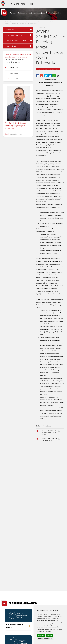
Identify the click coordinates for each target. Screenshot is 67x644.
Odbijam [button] (50, 635)
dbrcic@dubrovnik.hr (16, 134)
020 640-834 (14, 73)
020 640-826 (14, 68)
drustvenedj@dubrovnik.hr (18, 79)
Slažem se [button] (41, 635)
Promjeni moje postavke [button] (45, 639)
